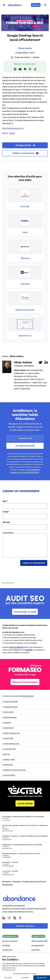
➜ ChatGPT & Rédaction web (11, 733)
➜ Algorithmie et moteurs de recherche (14, 770)
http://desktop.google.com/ (13, 128)
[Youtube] (9, 918)
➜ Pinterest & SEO (8, 738)
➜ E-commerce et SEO (9, 749)
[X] (15, 918)
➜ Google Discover (8, 728)
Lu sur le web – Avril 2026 (10, 871)
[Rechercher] (45, 5)
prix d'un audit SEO (17, 647)
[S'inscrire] (36, 5)
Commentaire (8, 533)
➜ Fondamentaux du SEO (10, 707)
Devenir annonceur (10, 941)
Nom (5, 501)
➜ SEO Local (6, 754)
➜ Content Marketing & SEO (11, 744)
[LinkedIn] (4, 918)
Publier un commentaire (25, 153)
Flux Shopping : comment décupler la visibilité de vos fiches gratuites (23, 817)
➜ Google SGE (7, 723)
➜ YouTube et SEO (8, 712)
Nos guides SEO (38, 946)
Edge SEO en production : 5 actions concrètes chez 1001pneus (21, 854)
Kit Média (6, 946)
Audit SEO (36, 950)
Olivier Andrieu (23, 362)
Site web (6, 522)
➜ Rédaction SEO (7, 765)
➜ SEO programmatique (9, 717)
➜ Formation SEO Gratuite (10, 702)
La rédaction (7, 950)
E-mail (6, 512)
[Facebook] (20, 918)
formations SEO (28, 696)
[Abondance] (15, 5)
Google (12, 133)
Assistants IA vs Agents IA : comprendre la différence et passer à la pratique (25, 836)
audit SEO (29, 650)
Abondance (6, 882)
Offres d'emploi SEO (40, 941)
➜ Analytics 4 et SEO (8, 759)
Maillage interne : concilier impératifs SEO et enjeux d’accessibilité (22, 845)
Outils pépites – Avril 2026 (10, 862)
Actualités (17, 882)
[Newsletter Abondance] (25, 926)
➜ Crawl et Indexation (9, 775)
